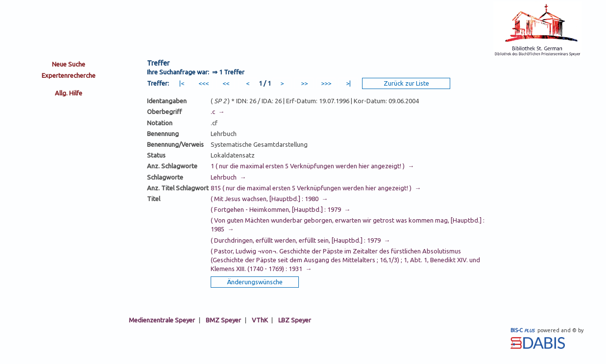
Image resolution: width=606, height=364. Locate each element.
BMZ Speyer (223, 320)
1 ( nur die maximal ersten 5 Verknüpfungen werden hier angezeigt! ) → (312, 166)
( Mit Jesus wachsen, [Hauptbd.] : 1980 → (269, 199)
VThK (260, 320)
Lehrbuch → (228, 177)
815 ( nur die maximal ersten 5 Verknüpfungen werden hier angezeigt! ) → (316, 188)
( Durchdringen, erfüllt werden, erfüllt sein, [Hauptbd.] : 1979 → (300, 240)
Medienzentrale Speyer (162, 320)
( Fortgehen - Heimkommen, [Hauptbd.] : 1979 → (280, 209)
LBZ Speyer (295, 320)
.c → (218, 112)
